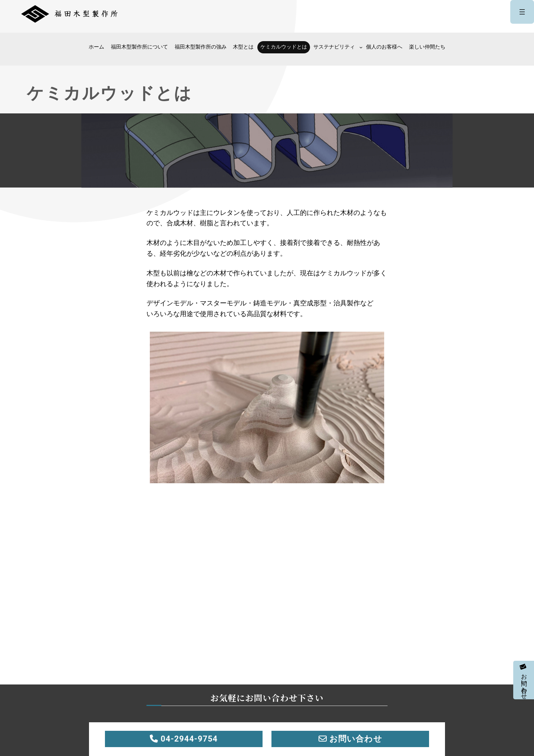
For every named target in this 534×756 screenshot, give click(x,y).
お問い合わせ (524, 680)
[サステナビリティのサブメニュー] (361, 47)
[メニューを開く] (522, 12)
